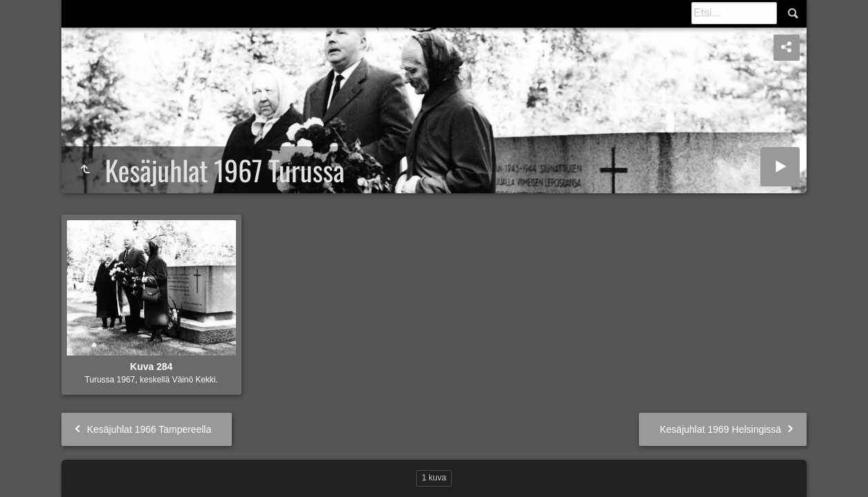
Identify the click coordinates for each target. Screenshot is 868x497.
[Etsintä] (734, 13)
